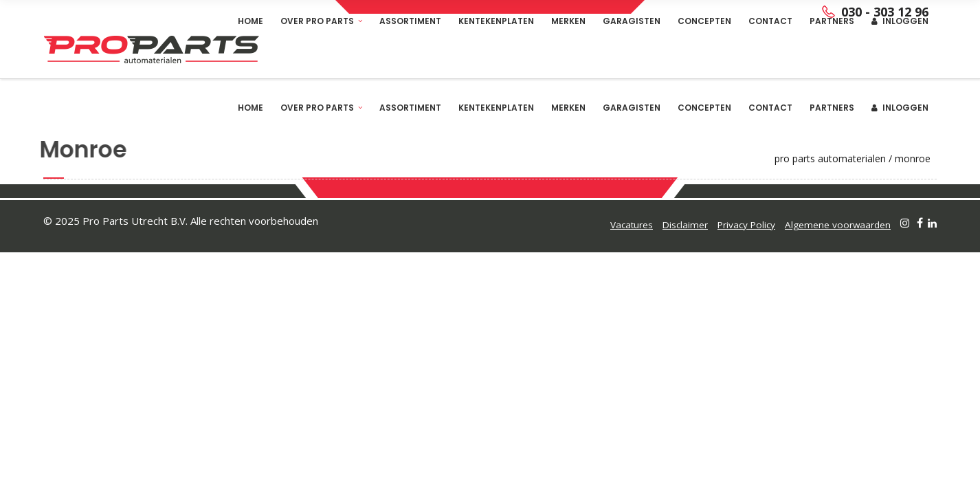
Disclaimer (685, 225)
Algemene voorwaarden (838, 225)
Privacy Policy (746, 225)
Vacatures (632, 225)
